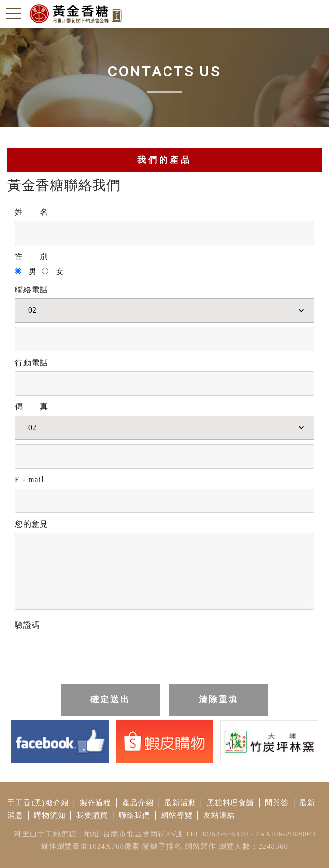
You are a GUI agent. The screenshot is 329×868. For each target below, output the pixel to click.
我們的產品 (164, 160)
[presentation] (90, 653)
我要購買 (92, 815)
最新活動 (181, 803)
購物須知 (50, 815)
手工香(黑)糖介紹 (38, 803)
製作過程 (96, 803)
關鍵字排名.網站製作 (179, 846)
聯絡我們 (135, 815)
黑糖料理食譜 (231, 803)
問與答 (277, 803)
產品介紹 (138, 803)
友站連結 (219, 815)
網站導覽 (177, 815)
